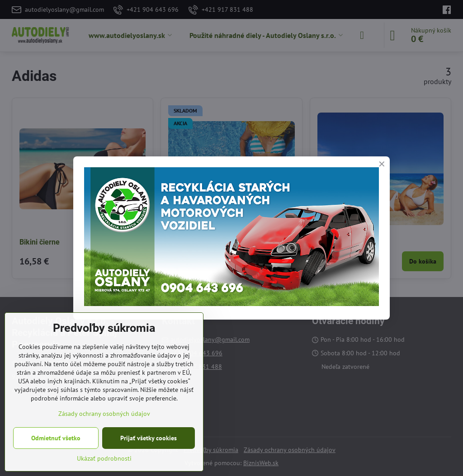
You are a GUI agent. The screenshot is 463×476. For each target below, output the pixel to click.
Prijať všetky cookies (149, 438)
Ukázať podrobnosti (104, 458)
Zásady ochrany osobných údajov (104, 414)
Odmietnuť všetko (56, 438)
